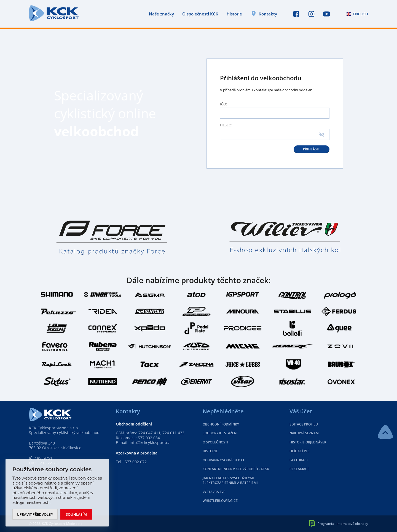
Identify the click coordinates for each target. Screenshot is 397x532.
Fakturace (299, 460)
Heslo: (226, 125)
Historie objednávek (308, 442)
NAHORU (385, 432)
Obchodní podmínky (221, 424)
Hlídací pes (300, 451)
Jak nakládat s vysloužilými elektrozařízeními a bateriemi (230, 481)
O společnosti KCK (200, 14)
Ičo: (223, 104)
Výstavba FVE (214, 492)
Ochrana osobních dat (224, 460)
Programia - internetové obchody (339, 524)
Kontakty (268, 14)
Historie (234, 14)
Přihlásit (311, 149)
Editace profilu (304, 424)
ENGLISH (357, 14)
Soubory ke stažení (220, 433)
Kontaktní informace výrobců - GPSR (236, 469)
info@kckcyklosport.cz (150, 442)
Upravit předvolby (35, 514)
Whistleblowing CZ (220, 501)
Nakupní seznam (304, 433)
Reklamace (299, 469)
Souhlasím (76, 514)
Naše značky (161, 14)
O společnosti (215, 442)
